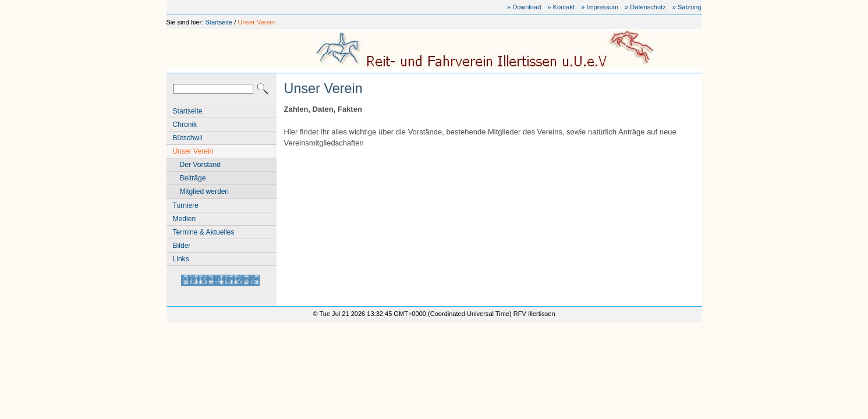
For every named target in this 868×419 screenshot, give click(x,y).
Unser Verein (256, 22)
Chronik (185, 125)
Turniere (186, 205)
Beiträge (193, 178)
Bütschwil (188, 138)
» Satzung (687, 7)
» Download (524, 7)
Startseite (219, 22)
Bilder (182, 246)
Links (181, 259)
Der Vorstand (201, 165)
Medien (185, 219)
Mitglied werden (205, 191)
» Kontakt (561, 7)
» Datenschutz (645, 7)
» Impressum (600, 7)
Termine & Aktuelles (204, 232)
